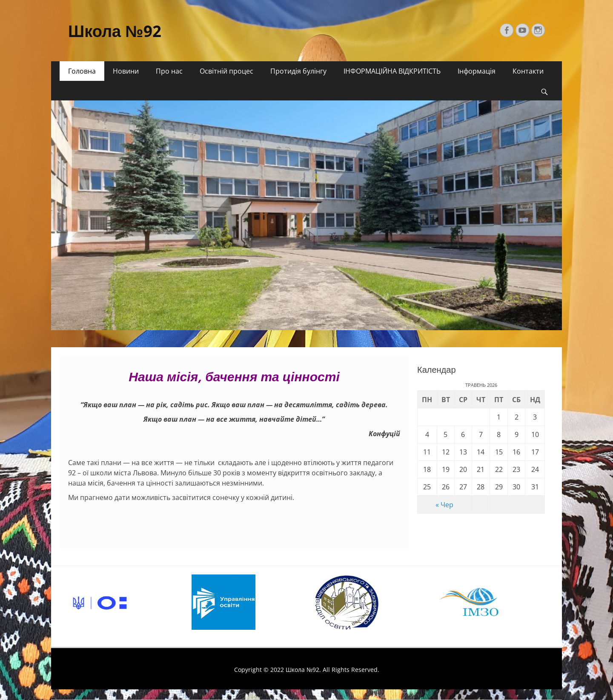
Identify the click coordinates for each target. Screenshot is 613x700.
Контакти (528, 71)
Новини (126, 71)
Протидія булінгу (298, 71)
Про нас (169, 71)
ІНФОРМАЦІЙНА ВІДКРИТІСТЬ (392, 71)
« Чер (444, 505)
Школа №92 (115, 31)
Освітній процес (226, 71)
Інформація (477, 71)
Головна (82, 71)
